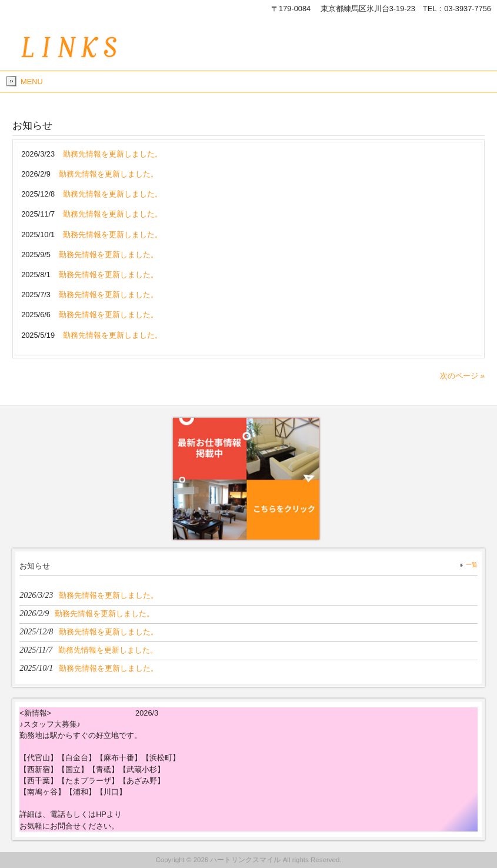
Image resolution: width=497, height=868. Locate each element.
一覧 (472, 565)
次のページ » (462, 376)
